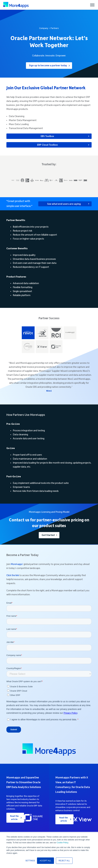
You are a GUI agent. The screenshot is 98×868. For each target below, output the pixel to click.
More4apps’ (17, 564)
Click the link (13, 575)
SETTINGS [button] (30, 861)
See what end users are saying (64, 204)
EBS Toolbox (47, 136)
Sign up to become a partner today (48, 65)
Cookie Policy (62, 843)
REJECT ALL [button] (64, 861)
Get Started (48, 535)
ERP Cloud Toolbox (47, 145)
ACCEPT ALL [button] (45, 861)
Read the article (14, 818)
